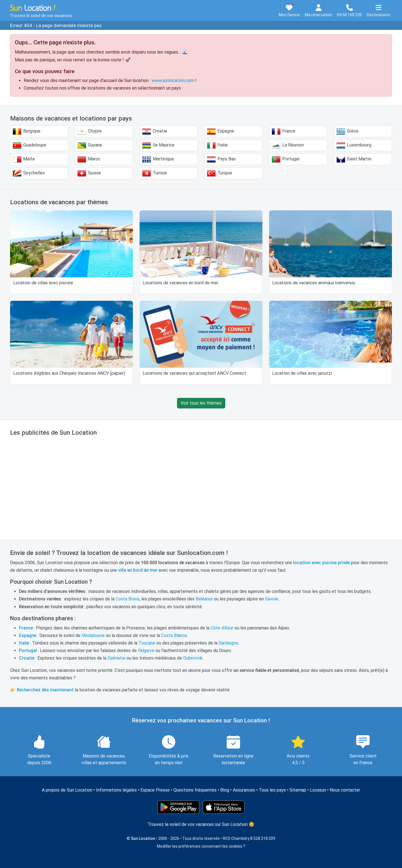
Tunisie (155, 173)
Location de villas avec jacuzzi (302, 373)
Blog (225, 790)
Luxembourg (354, 145)
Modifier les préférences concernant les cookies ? (201, 846)
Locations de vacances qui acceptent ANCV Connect (194, 373)
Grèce (347, 131)
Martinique (158, 159)
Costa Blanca (174, 635)
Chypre (89, 131)
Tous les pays (272, 790)
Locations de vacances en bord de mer (180, 283)
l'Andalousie (93, 635)
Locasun (318, 790)
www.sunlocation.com (173, 80)
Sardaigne (228, 643)
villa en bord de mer (138, 570)
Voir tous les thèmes (201, 403)
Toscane (147, 643)
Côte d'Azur (222, 628)
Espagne (221, 131)
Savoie (272, 599)
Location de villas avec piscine (43, 283)
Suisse (89, 173)
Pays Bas (221, 159)
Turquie (220, 173)
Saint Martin (354, 159)
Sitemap (298, 790)
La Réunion (288, 145)
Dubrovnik (193, 658)
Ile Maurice (158, 145)
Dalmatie (116, 658)
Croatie (155, 131)
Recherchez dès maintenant (45, 690)
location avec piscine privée (321, 563)
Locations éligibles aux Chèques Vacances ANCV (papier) (69, 373)
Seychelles (29, 173)
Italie (217, 145)
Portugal (285, 159)
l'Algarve (146, 651)
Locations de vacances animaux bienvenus (314, 283)
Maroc (89, 159)
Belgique (27, 131)
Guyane (90, 145)
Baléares (204, 599)
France (283, 131)
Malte (24, 159)
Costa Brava (127, 599)
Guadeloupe (29, 145)
